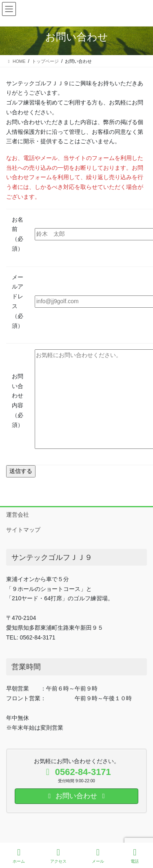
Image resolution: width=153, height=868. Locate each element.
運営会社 (18, 515)
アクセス (58, 856)
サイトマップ (23, 530)
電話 (135, 856)
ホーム (19, 856)
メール (98, 856)
